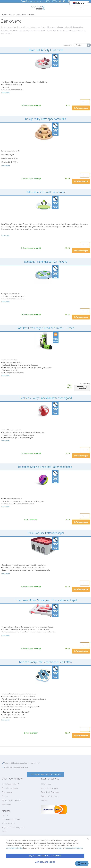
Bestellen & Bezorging (50, 792)
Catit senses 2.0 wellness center (46, 192)
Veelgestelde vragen (49, 788)
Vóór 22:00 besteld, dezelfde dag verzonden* (22, 763)
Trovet (4, 832)
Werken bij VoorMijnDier (12, 800)
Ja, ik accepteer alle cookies (45, 856)
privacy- (60, 848)
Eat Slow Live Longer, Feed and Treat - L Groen (45, 328)
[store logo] (38, 8)
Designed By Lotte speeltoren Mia (46, 119)
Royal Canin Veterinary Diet (13, 828)
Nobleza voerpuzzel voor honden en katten (46, 662)
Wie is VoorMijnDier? (10, 784)
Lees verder (5, 93)
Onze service (7, 792)
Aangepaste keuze (45, 862)
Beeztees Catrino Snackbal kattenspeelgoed (45, 467)
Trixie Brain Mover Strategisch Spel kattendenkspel (45, 600)
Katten (12, 14)
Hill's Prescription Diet (11, 819)
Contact (5, 796)
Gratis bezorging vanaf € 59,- (16, 767)
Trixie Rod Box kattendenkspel (46, 533)
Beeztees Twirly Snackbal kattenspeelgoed (46, 398)
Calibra (5, 815)
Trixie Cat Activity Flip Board (46, 50)
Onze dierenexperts (10, 788)
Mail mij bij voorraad (82, 388)
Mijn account (46, 784)
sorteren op (68, 45)
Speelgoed (21, 14)
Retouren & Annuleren (50, 796)
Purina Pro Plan (8, 823)
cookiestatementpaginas (74, 848)
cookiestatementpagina (14, 848)
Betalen (44, 800)
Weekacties (7, 804)
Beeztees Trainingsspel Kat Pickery (45, 262)
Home (4, 14)
